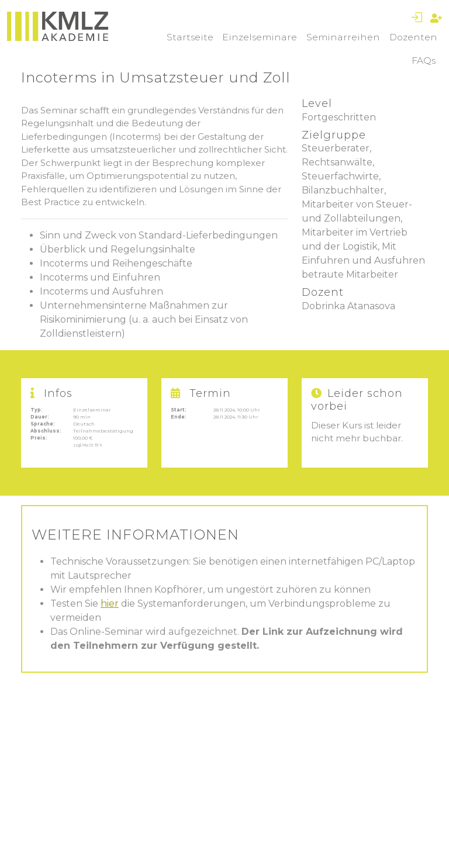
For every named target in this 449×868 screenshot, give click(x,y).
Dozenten (413, 37)
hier (110, 604)
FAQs (424, 60)
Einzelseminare (260, 37)
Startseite (190, 37)
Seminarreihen (343, 37)
